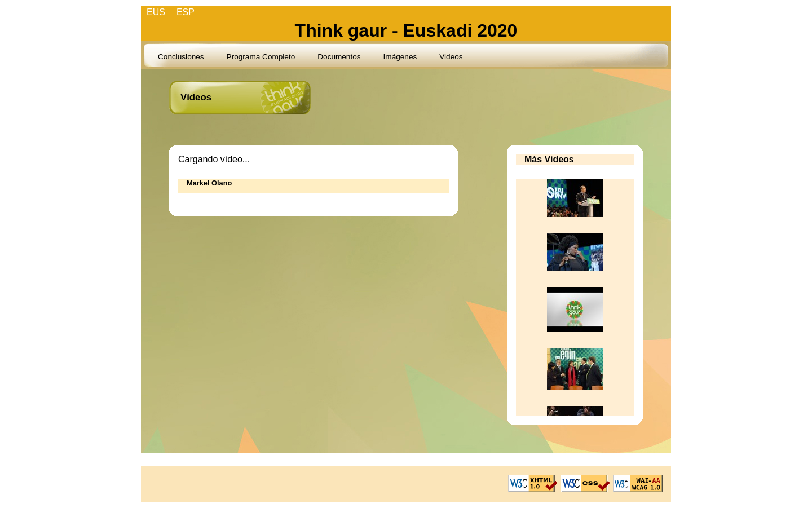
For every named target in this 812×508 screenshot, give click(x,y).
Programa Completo (261, 57)
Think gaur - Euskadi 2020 (406, 30)
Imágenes (400, 57)
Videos (451, 57)
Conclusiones (181, 57)
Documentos (339, 57)
